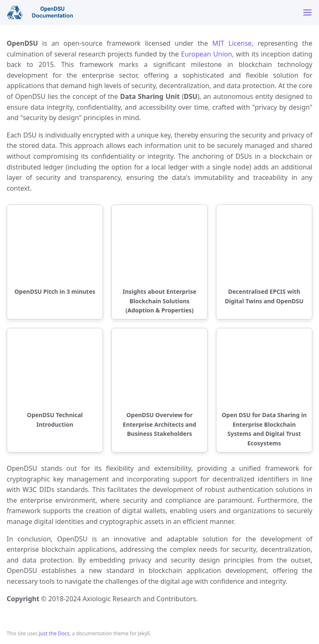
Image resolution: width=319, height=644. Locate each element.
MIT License (232, 43)
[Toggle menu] (307, 12)
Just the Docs (54, 633)
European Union (207, 54)
